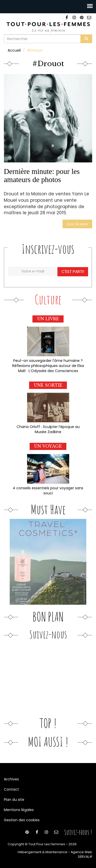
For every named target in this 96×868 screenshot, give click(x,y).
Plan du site (14, 800)
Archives (11, 779)
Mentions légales (19, 810)
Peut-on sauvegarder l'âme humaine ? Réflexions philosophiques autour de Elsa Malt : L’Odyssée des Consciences (48, 366)
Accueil (14, 50)
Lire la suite (77, 224)
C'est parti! (73, 272)
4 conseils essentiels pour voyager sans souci (48, 491)
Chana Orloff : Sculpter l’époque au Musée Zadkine (48, 429)
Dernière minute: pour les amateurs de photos (42, 175)
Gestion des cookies (22, 820)
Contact (11, 789)
